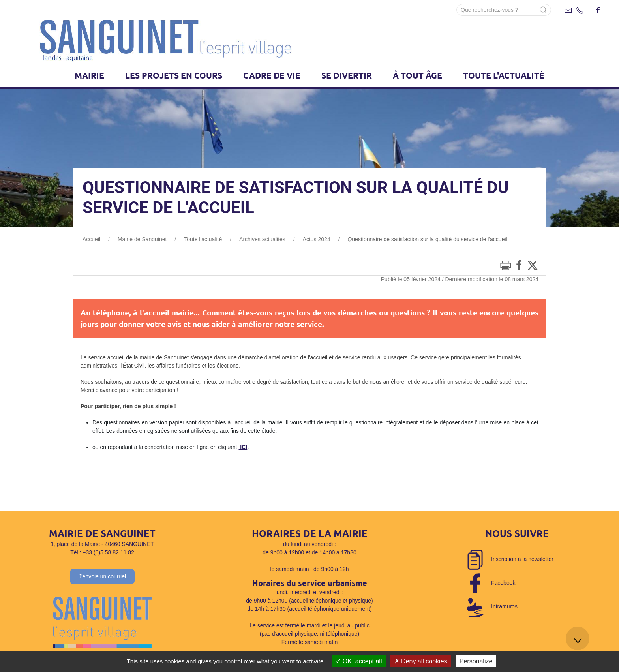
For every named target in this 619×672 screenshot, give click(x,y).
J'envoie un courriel (102, 576)
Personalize (476, 661)
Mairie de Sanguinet (142, 239)
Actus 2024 (317, 239)
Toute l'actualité (203, 239)
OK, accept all (359, 661)
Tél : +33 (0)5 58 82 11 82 (102, 552)
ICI (243, 447)
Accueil (91, 239)
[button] (578, 638)
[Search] (504, 10)
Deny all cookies (421, 661)
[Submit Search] (543, 10)
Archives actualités (262, 239)
